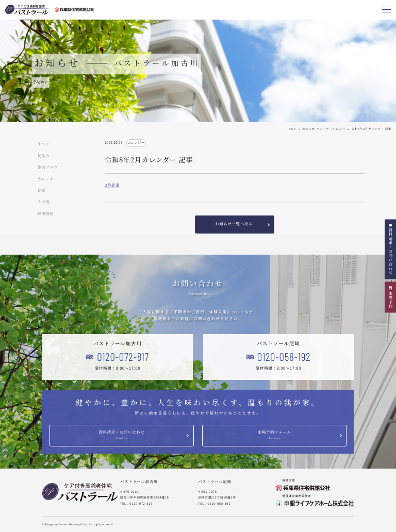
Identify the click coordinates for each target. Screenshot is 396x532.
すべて (44, 144)
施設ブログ (48, 168)
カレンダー (48, 179)
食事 (42, 191)
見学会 (44, 156)
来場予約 (391, 300)
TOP (292, 129)
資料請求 (391, 251)
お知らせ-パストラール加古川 (324, 129)
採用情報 (46, 214)
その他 (44, 202)
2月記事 (112, 185)
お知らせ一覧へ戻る (234, 224)
